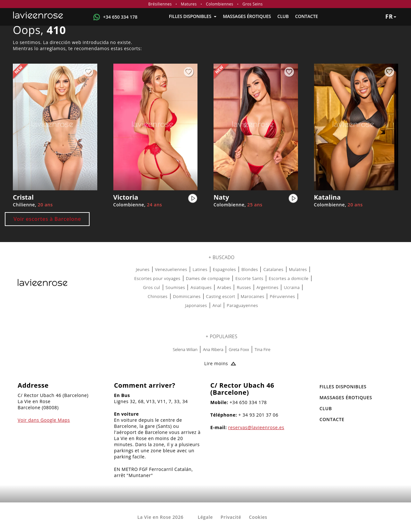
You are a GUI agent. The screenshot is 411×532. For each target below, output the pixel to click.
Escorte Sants (249, 278)
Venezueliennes (171, 269)
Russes (244, 287)
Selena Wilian (185, 349)
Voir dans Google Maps (44, 420)
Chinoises (158, 296)
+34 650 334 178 (120, 17)
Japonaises (196, 305)
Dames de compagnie (208, 278)
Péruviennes (282, 296)
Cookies (258, 517)
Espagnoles (224, 269)
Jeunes (143, 269)
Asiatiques (201, 287)
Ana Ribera (213, 349)
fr (391, 16)
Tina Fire (262, 349)
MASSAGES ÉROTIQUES (247, 16)
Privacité (231, 517)
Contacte (306, 16)
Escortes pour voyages (157, 278)
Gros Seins (253, 4)
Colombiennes (219, 4)
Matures (189, 4)
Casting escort (221, 296)
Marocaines (253, 296)
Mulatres (298, 269)
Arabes (224, 287)
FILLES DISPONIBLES (193, 16)
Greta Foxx (239, 349)
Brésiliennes (160, 4)
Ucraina (292, 287)
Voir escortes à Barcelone (47, 219)
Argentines (268, 287)
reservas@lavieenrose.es (256, 427)
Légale (205, 517)
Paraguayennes (242, 305)
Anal (217, 305)
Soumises (175, 287)
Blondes (250, 269)
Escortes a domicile (289, 278)
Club (283, 16)
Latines (200, 269)
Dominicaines (187, 296)
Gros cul (152, 287)
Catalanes (273, 269)
